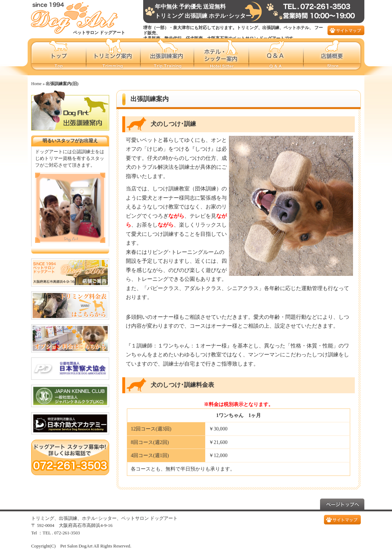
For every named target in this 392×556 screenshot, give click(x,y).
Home (36, 84)
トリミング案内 (114, 57)
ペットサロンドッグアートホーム (57, 57)
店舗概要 (334, 57)
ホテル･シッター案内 (222, 57)
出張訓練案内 (167, 57)
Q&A (276, 57)
